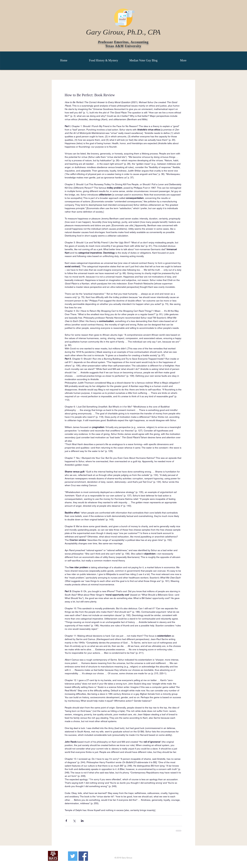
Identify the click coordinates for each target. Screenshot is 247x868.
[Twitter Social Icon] (73, 856)
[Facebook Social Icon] (83, 856)
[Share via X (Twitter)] (74, 821)
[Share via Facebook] (66, 821)
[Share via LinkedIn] (82, 821)
